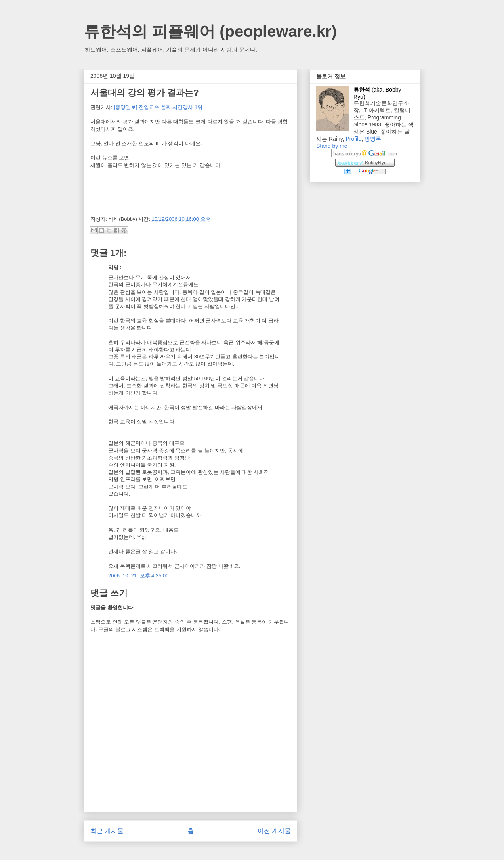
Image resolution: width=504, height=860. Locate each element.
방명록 (373, 139)
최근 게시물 (107, 831)
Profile (353, 139)
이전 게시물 (274, 831)
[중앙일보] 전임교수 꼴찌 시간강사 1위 (158, 107)
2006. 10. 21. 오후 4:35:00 (138, 576)
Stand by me (332, 146)
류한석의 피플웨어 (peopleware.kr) (210, 31)
